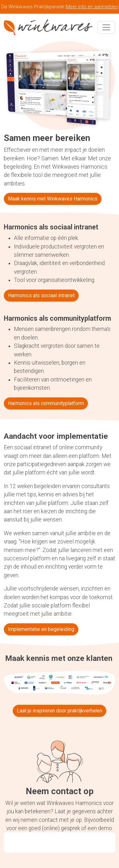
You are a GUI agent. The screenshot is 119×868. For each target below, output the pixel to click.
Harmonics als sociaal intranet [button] (41, 295)
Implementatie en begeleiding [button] (41, 629)
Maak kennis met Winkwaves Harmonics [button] (53, 199)
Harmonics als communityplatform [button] (46, 403)
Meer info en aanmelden (92, 7)
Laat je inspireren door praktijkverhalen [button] (60, 711)
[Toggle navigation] (106, 27)
